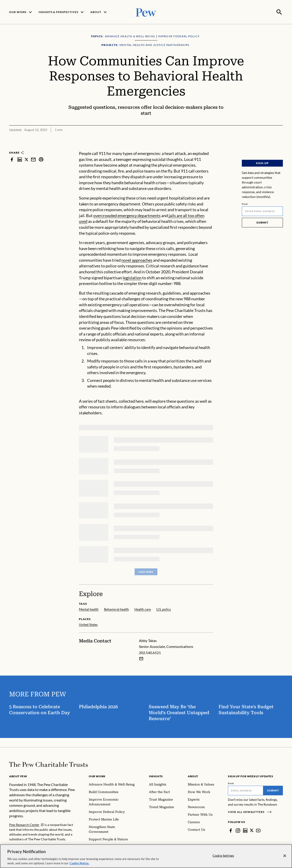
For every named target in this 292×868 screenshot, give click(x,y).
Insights (156, 776)
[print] (41, 159)
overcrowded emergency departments (127, 215)
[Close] (285, 858)
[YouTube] (258, 830)
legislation (132, 277)
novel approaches (137, 260)
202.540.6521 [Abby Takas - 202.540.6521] (150, 652)
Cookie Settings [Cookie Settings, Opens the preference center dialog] (223, 858)
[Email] (262, 211)
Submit (262, 222)
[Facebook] (231, 830)
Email (245, 203)
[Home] (48, 764)
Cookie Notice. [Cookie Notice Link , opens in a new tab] (79, 866)
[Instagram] (238, 830)
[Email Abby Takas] (141, 658)
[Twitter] (252, 830)
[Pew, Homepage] (146, 12)
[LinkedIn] (245, 830)
